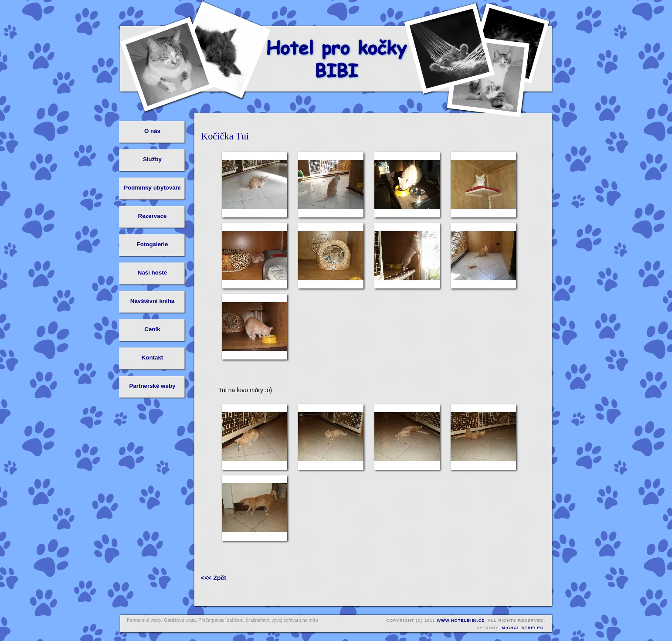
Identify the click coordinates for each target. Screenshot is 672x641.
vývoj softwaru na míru (295, 620)
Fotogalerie (153, 244)
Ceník (152, 329)
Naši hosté (152, 273)
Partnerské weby (153, 386)
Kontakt (153, 358)
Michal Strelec (523, 628)
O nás (152, 131)
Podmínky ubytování (152, 188)
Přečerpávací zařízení (221, 620)
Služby (152, 159)
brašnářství (258, 620)
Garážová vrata (180, 620)
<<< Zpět (214, 578)
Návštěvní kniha (152, 301)
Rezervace (153, 216)
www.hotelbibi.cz (461, 621)
